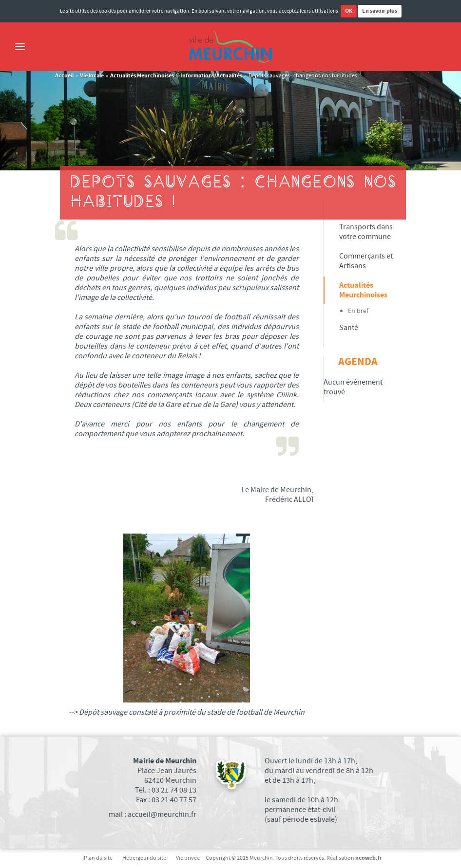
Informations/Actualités (211, 76)
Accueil (64, 76)
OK (349, 11)
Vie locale (92, 76)
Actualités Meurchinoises (142, 76)
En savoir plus (380, 11)
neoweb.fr (369, 858)
